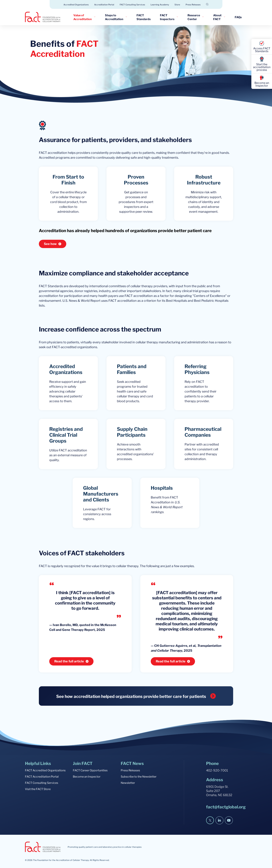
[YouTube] (229, 820)
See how (50, 244)
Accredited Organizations (76, 4)
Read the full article (69, 661)
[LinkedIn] (219, 820)
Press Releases (193, 4)
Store (177, 4)
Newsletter (128, 783)
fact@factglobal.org (226, 807)
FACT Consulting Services (132, 4)
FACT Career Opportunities (90, 770)
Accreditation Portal (104, 4)
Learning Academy (160, 4)
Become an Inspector (87, 776)
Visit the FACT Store (38, 789)
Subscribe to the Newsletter (139, 776)
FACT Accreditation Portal (42, 776)
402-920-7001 (217, 770)
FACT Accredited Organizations (45, 770)
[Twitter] (210, 820)
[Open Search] (207, 4)
